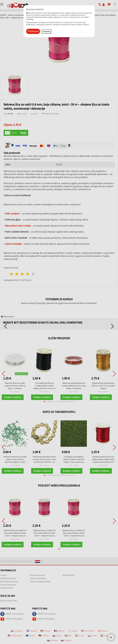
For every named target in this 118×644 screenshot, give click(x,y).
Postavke (46, 31)
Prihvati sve (33, 31)
